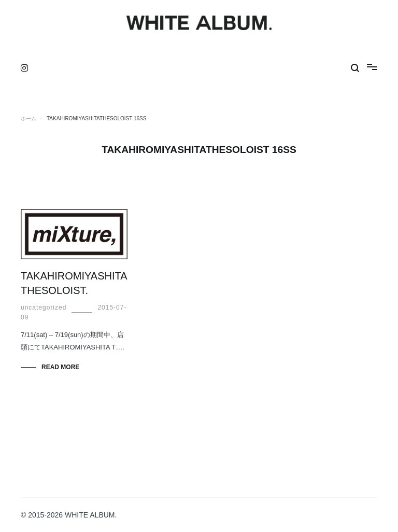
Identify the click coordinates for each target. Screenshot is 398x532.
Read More (60, 367)
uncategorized (44, 307)
